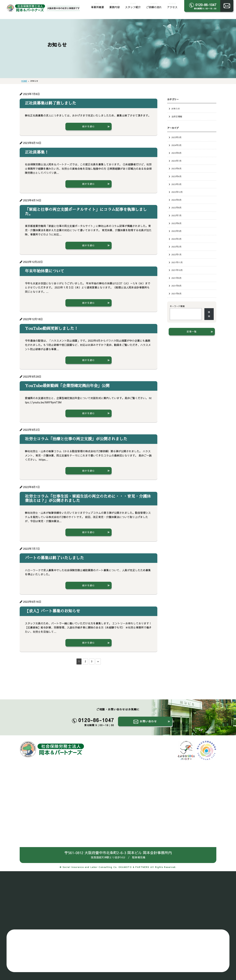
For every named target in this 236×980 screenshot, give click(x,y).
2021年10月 (177, 270)
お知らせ (176, 109)
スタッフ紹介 (133, 5)
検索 (209, 314)
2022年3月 (176, 239)
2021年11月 (177, 262)
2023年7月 (176, 161)
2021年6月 (176, 293)
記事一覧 (192, 331)
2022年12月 (177, 192)
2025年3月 (176, 137)
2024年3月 (176, 145)
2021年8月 (176, 286)
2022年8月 (176, 208)
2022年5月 (176, 231)
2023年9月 (176, 153)
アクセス (172, 5)
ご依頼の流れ (154, 5)
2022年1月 (176, 254)
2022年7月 (176, 215)
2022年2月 (176, 247)
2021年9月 (176, 278)
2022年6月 (176, 223)
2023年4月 (176, 176)
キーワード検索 (177, 306)
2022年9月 (176, 200)
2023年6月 (176, 168)
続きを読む (89, 126)
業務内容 (115, 5)
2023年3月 (176, 184)
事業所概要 (98, 5)
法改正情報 (177, 116)
